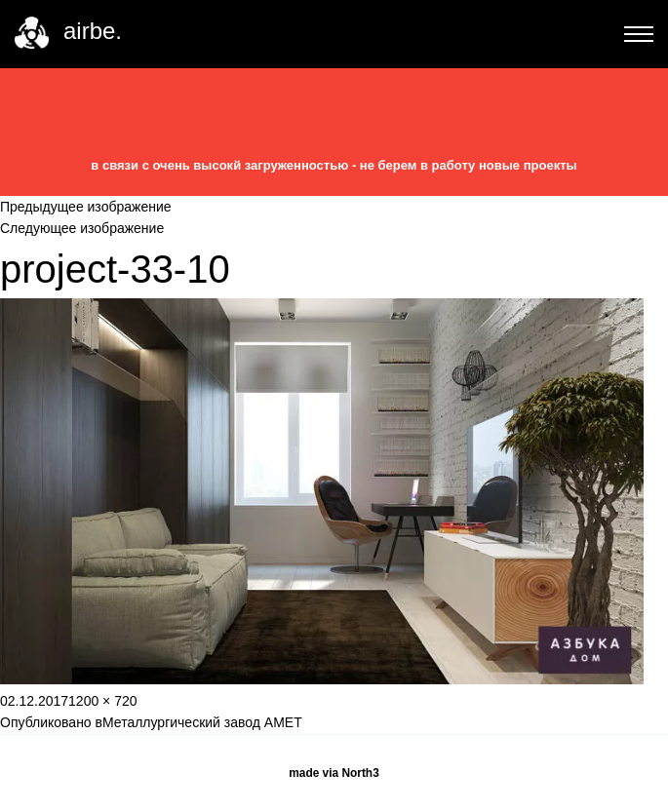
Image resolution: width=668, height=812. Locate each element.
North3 (360, 773)
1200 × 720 (102, 701)
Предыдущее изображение (86, 207)
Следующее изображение (82, 228)
